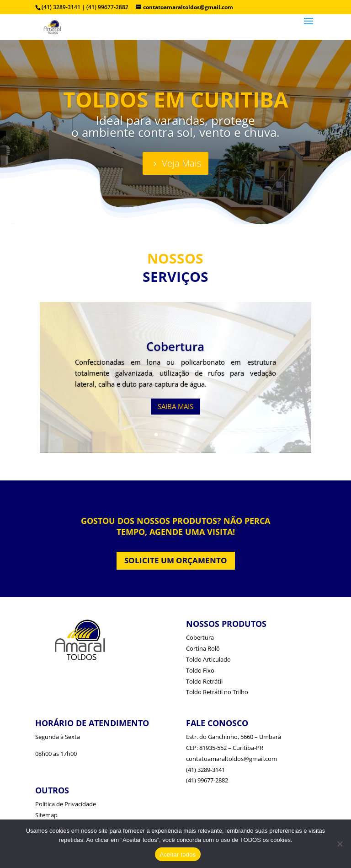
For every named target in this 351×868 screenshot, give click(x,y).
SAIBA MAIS (175, 406)
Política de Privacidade (66, 804)
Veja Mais (181, 163)
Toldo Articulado (208, 659)
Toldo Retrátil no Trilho (217, 692)
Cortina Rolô (203, 648)
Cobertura (175, 346)
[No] (340, 844)
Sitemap (46, 815)
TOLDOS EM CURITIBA (176, 99)
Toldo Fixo (200, 670)
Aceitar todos (178, 855)
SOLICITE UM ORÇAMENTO (176, 560)
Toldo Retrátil (204, 681)
